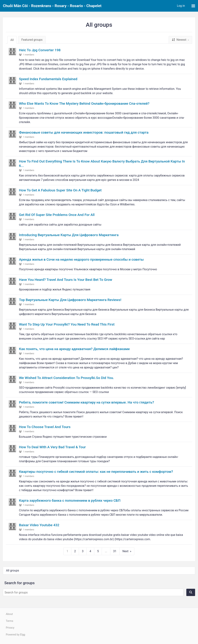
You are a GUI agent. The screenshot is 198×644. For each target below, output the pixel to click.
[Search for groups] (93, 592)
